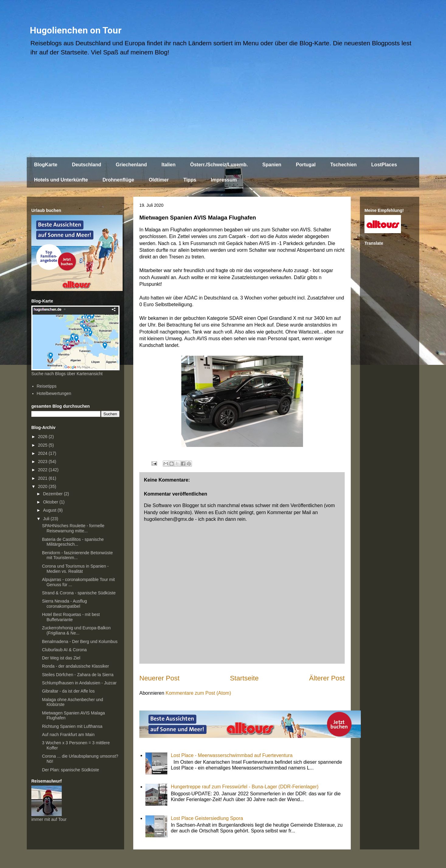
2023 (43, 462)
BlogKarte (46, 165)
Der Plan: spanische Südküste (71, 770)
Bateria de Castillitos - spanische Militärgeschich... (73, 542)
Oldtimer (159, 180)
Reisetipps (47, 386)
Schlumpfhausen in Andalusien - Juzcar (79, 683)
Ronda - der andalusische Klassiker (75, 666)
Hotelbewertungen (54, 393)
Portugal (306, 165)
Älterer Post (327, 678)
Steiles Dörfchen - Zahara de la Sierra (78, 675)
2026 (43, 437)
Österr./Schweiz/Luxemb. (219, 165)
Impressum (224, 180)
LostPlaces (384, 165)
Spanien (272, 165)
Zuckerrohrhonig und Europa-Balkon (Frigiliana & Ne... (76, 630)
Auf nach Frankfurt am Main (68, 735)
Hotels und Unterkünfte (61, 180)
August (50, 510)
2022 (43, 470)
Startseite (244, 678)
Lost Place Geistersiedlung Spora (207, 818)
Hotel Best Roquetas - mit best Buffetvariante (71, 617)
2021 (43, 478)
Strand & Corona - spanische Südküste (79, 593)
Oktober (51, 502)
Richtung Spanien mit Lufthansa (72, 726)
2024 (43, 453)
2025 (43, 445)
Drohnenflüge (118, 180)
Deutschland (86, 165)
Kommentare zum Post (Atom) (198, 693)
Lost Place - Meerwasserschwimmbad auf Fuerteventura (232, 755)
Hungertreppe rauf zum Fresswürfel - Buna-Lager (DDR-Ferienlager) (245, 787)
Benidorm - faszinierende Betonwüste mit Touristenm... (77, 555)
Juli (47, 519)
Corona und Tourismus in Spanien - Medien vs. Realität (75, 569)
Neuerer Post (159, 678)
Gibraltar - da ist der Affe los (68, 691)
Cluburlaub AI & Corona (64, 650)
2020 (43, 486)
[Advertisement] (223, 110)
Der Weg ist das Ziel (61, 658)
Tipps (190, 180)
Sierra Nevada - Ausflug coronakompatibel (64, 604)
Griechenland (131, 165)
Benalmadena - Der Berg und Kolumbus (80, 641)
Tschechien (343, 165)
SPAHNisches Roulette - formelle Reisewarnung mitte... (73, 528)
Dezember (53, 494)
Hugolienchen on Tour (76, 30)
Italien (169, 165)
